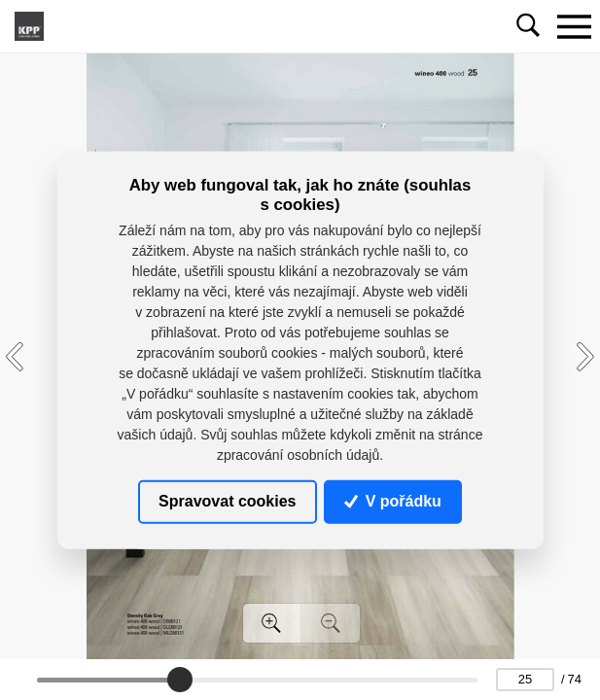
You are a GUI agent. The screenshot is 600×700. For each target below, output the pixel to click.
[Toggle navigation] (574, 26)
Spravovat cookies (227, 501)
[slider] (180, 680)
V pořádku (393, 501)
